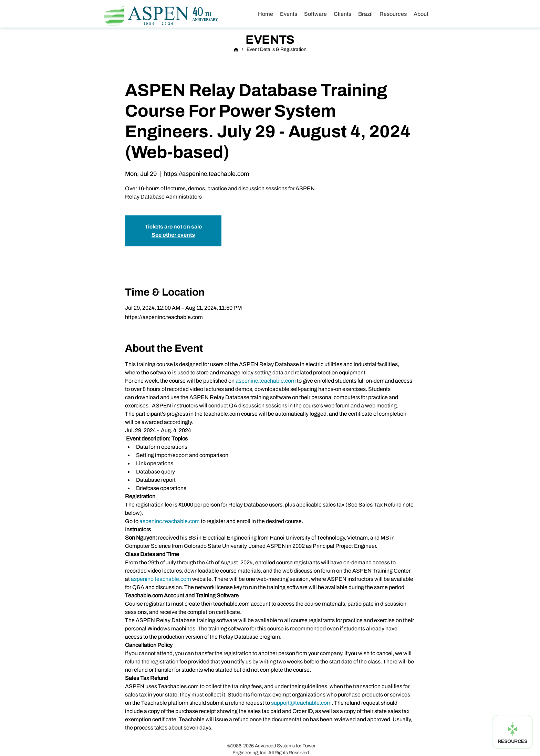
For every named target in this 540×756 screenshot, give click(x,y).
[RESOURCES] (512, 732)
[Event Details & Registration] (277, 50)
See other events (173, 235)
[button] (365, 14)
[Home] (236, 50)
